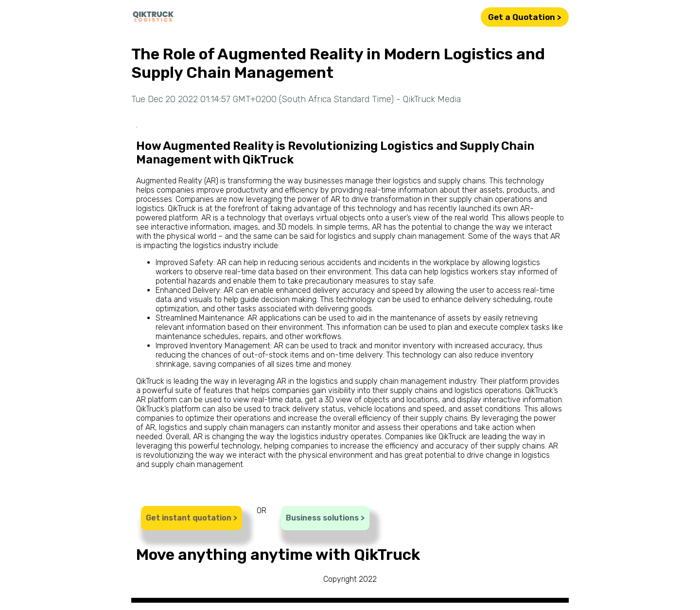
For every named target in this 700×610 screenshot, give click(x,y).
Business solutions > (325, 518)
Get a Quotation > (525, 17)
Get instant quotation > (192, 518)
